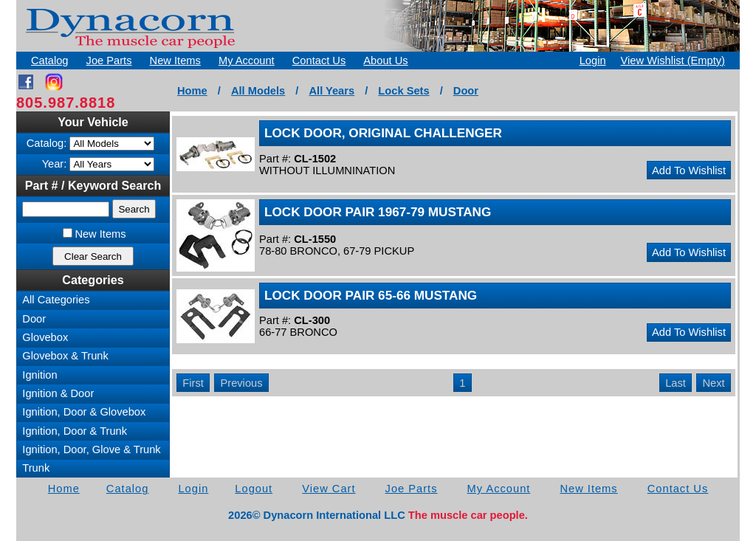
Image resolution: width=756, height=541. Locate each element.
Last (676, 383)
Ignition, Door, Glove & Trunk (91, 449)
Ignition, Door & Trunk (75, 431)
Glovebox (45, 337)
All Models (258, 91)
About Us (385, 61)
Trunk (36, 468)
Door (466, 91)
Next (714, 383)
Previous (241, 383)
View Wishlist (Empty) (673, 61)
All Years (331, 91)
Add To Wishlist (689, 170)
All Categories (56, 300)
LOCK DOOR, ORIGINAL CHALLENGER (383, 133)
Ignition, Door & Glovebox (84, 412)
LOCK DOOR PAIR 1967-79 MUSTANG (378, 212)
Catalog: (47, 143)
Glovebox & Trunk (65, 356)
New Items (175, 61)
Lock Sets (403, 91)
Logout (254, 489)
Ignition (39, 375)
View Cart (329, 489)
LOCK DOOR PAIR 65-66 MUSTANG (371, 295)
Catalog (50, 61)
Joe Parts (109, 61)
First (193, 383)
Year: (55, 164)
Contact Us (319, 61)
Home (192, 91)
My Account (247, 61)
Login (593, 61)
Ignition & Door (58, 393)
